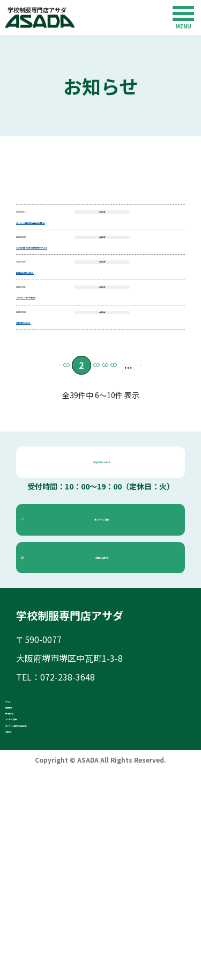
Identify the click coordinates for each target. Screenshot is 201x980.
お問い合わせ (107, 682)
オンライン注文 (107, 644)
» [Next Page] (171, 490)
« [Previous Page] (30, 490)
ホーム (40, 833)
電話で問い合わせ (107, 586)
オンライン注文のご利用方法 (83, 912)
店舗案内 (44, 853)
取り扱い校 (48, 873)
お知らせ (44, 932)
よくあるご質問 (57, 893)
